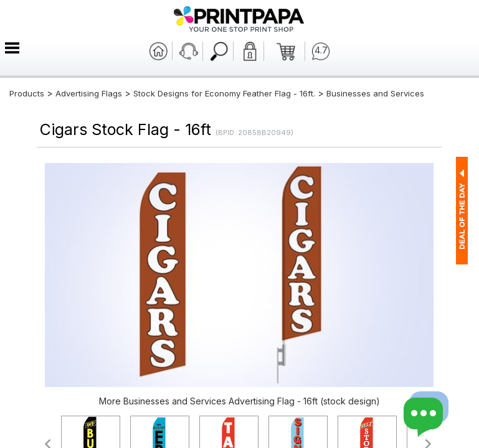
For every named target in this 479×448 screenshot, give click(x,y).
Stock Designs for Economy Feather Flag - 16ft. (224, 93)
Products (27, 93)
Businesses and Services (375, 93)
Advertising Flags (89, 93)
